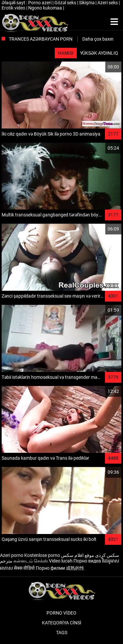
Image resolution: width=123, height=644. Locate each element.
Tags (62, 633)
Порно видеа (87, 561)
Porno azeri (40, 3)
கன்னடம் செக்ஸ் (31, 561)
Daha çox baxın (98, 39)
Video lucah (61, 561)
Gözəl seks (66, 3)
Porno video (61, 613)
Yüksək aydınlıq (99, 53)
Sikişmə (87, 3)
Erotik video (14, 8)
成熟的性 (75, 568)
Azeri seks (108, 3)
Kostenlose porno (42, 555)
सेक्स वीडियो (24, 568)
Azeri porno (12, 555)
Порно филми (50, 568)
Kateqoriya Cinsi (62, 623)
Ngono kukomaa (46, 8)
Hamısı (66, 53)
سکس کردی (107, 555)
